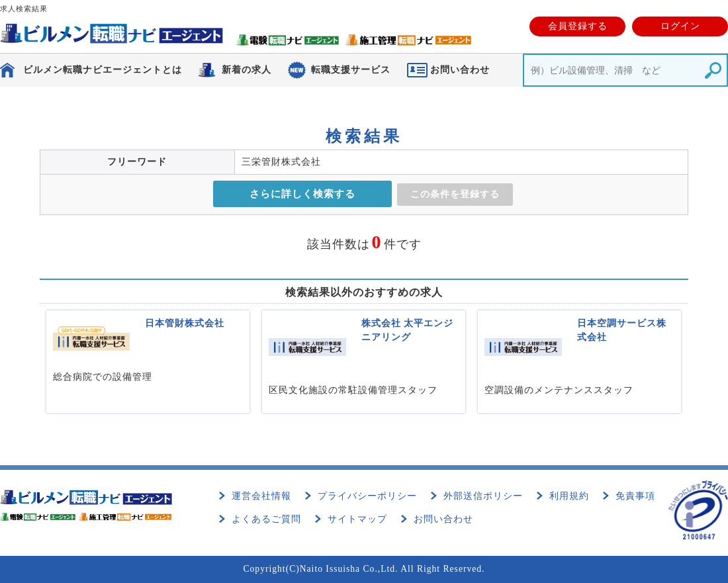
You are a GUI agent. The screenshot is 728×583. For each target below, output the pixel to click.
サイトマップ (357, 519)
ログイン (680, 26)
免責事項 (635, 496)
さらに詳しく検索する (302, 194)
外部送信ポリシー (483, 496)
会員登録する (578, 26)
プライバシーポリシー (367, 496)
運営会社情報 (261, 496)
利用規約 (569, 496)
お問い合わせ (443, 519)
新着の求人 (247, 70)
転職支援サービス (351, 70)
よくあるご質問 (266, 519)
